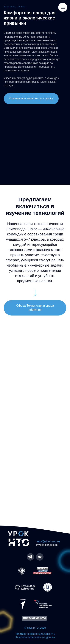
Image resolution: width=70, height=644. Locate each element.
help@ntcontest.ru (48, 541)
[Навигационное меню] (63, 7)
